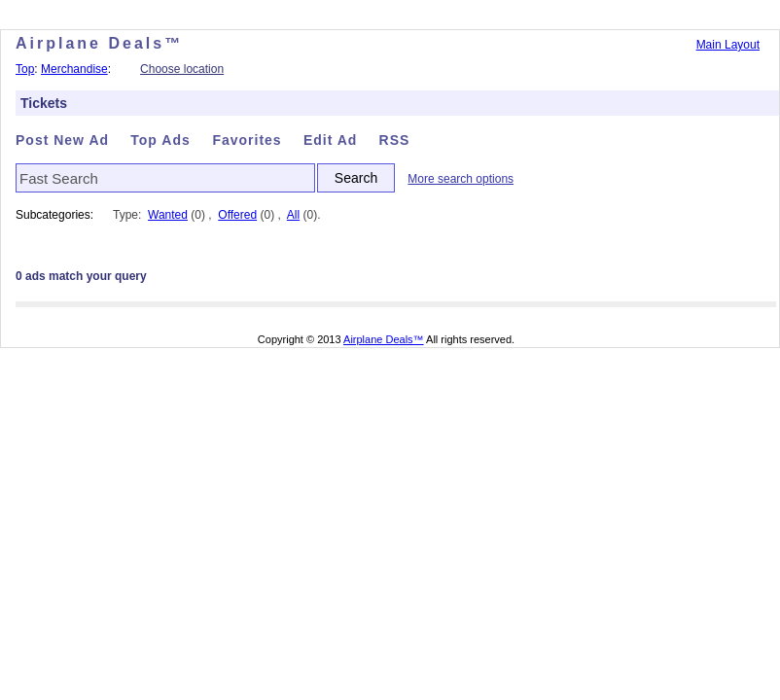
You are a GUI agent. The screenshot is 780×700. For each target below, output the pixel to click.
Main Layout (728, 45)
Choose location (182, 69)
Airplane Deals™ (384, 339)
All (293, 215)
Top (25, 69)
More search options (461, 179)
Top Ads (162, 140)
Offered (237, 215)
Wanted (168, 215)
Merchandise (74, 69)
